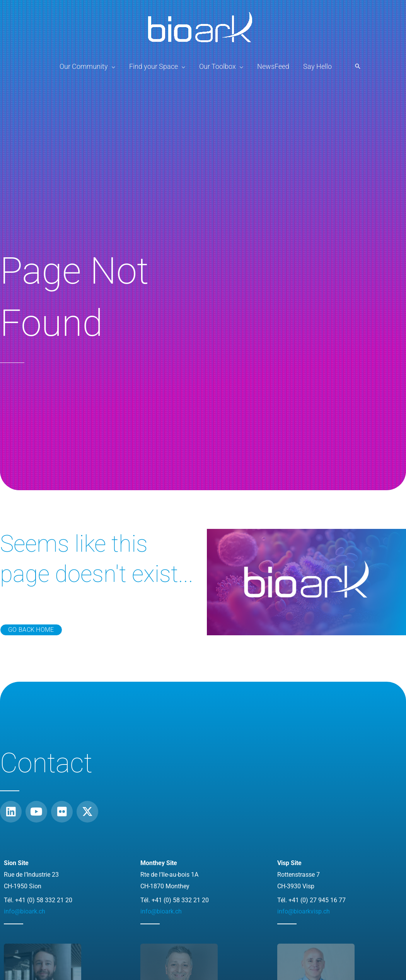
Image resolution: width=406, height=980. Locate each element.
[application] (112, 67)
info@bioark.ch (25, 911)
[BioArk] (200, 26)
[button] (358, 67)
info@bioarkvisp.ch (304, 911)
